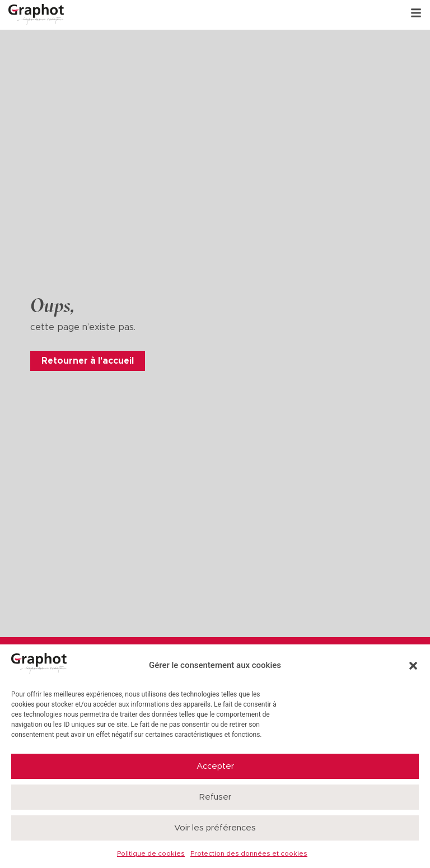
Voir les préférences (215, 828)
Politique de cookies (151, 853)
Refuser (215, 797)
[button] (413, 666)
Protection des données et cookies (249, 853)
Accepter (215, 766)
